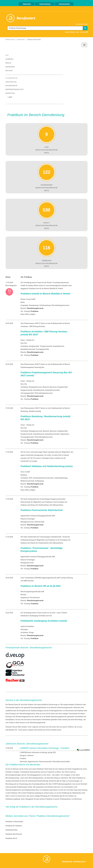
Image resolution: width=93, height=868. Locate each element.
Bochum (9, 71)
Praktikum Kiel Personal (14, 834)
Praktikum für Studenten (14, 826)
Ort (7, 55)
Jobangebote (29, 799)
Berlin (8, 63)
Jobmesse (62, 769)
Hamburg (10, 59)
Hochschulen (64, 4)
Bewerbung (79, 720)
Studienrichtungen (37, 711)
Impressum (67, 862)
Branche (21, 40)
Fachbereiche (12, 78)
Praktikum (10, 40)
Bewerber (27, 4)
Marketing (10, 93)
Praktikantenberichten (32, 790)
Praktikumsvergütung (34, 793)
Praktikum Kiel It (11, 838)
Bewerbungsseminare (36, 778)
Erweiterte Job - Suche (76, 32)
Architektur (11, 82)
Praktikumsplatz (22, 787)
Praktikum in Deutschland (14, 822)
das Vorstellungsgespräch (33, 775)
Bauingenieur (11, 86)
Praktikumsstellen (12, 830)
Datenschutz (80, 862)
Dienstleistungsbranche (59, 717)
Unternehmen (45, 4)
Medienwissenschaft (15, 89)
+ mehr (10, 97)
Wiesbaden (10, 67)
